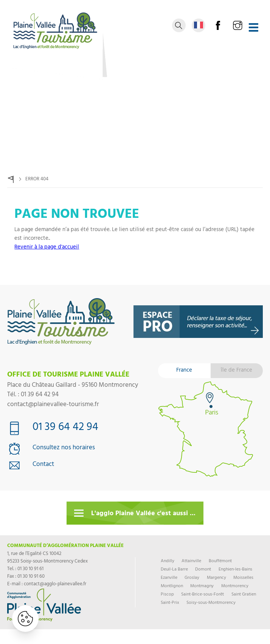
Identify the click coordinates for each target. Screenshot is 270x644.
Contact (43, 465)
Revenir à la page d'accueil (47, 248)
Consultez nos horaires (64, 449)
